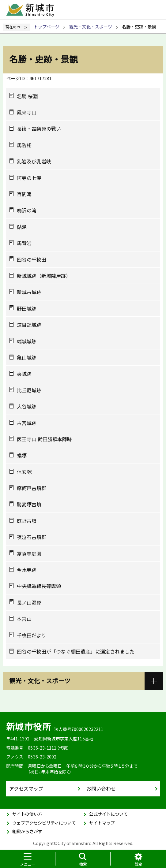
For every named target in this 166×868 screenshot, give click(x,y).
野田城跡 (27, 308)
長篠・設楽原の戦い (39, 129)
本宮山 (24, 619)
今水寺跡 (27, 570)
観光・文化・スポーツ (91, 27)
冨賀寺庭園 (29, 553)
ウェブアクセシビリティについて (44, 823)
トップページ (47, 27)
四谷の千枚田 (32, 259)
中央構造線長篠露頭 (39, 586)
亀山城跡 (27, 357)
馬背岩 (24, 243)
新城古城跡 (29, 292)
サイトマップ (102, 823)
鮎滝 (22, 227)
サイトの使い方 (27, 814)
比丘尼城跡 (29, 390)
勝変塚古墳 (29, 504)
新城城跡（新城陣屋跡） (44, 276)
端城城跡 (27, 341)
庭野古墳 (27, 521)
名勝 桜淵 (27, 96)
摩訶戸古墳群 (32, 488)
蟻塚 (22, 455)
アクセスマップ (26, 788)
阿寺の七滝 (29, 178)
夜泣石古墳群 (32, 537)
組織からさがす (27, 831)
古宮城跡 (27, 423)
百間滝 (24, 194)
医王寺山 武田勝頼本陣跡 (44, 439)
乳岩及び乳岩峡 (34, 161)
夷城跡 (24, 374)
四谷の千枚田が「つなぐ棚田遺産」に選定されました (76, 651)
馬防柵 (24, 145)
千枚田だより (32, 635)
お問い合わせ (101, 788)
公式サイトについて (108, 814)
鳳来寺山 (27, 112)
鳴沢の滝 (27, 210)
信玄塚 (24, 472)
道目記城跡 (29, 325)
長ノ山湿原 (29, 602)
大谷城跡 (27, 406)
